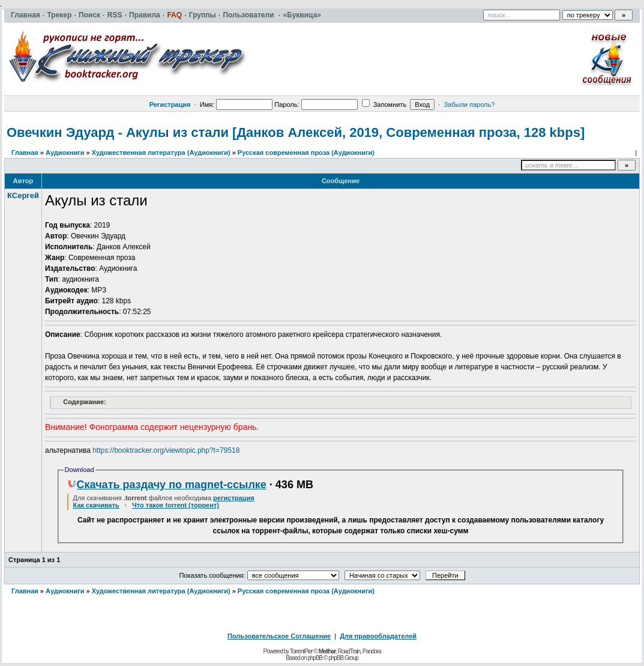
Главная (25, 153)
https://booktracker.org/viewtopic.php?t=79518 (166, 450)
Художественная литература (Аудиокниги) (161, 153)
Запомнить (384, 104)
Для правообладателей (378, 636)
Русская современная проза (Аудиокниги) (306, 153)
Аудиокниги (65, 153)
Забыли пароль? (469, 104)
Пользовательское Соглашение (279, 636)
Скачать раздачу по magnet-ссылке (167, 485)
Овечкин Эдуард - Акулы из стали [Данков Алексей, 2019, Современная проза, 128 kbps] (296, 132)
